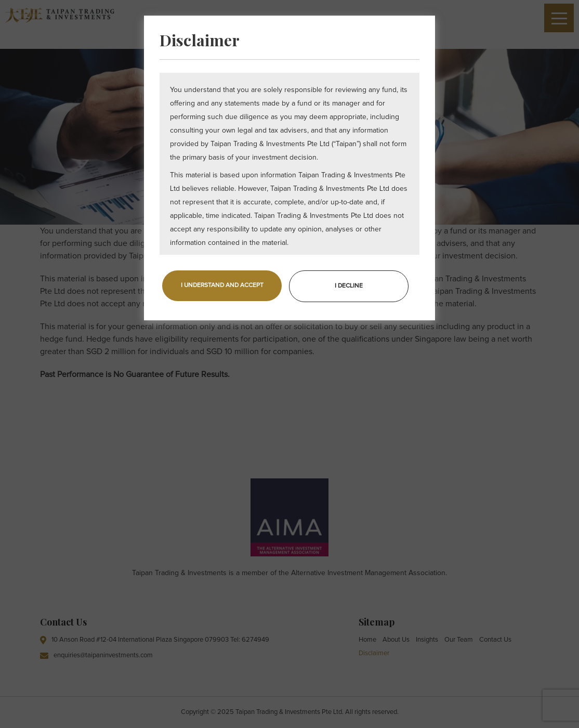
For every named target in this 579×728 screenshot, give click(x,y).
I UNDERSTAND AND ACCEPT (222, 285)
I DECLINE (349, 286)
